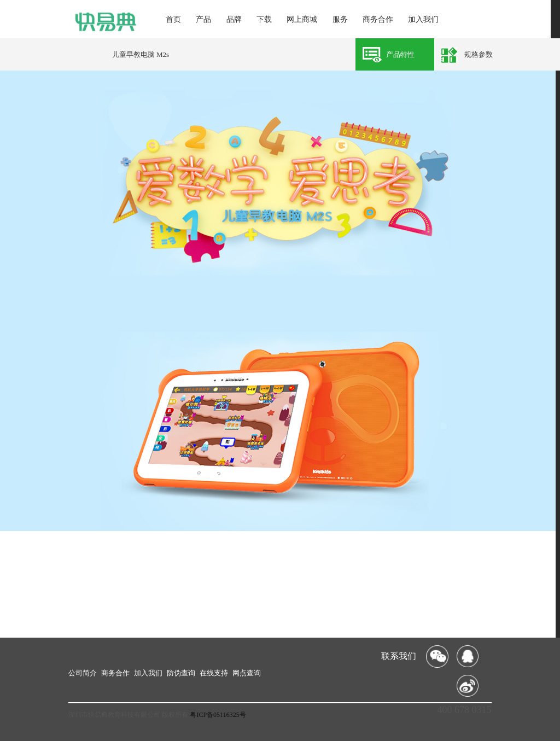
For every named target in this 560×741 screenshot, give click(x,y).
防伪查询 (181, 673)
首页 (173, 19)
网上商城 (302, 19)
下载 (264, 19)
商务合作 (378, 19)
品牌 (234, 19)
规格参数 (479, 54)
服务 (340, 19)
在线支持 (214, 673)
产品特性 (400, 54)
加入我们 (423, 19)
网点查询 (247, 673)
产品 (203, 19)
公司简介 (83, 673)
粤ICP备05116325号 (218, 715)
